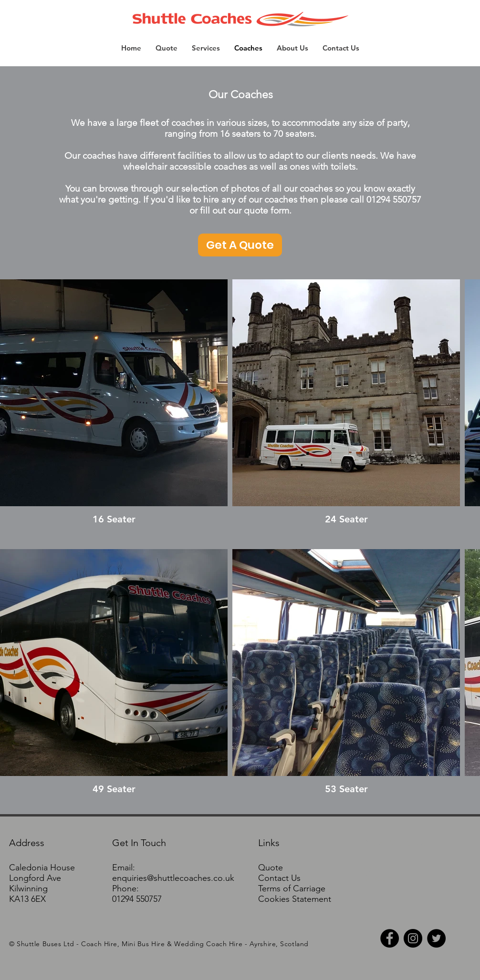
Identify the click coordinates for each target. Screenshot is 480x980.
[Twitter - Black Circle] (436, 938)
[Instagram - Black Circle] (413, 938)
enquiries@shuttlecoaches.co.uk (173, 878)
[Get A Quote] (240, 245)
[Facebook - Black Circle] (390, 938)
